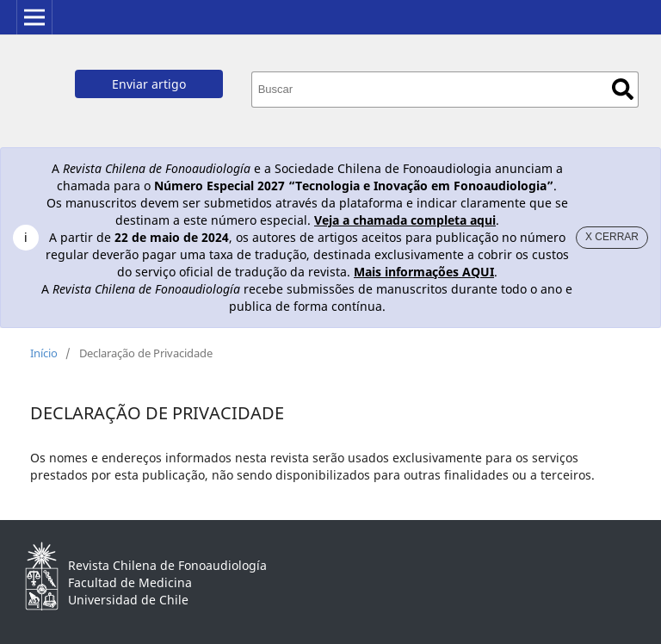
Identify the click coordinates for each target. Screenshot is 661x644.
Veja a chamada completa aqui (405, 220)
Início (44, 353)
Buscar (623, 89)
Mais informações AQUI (424, 272)
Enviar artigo (149, 84)
